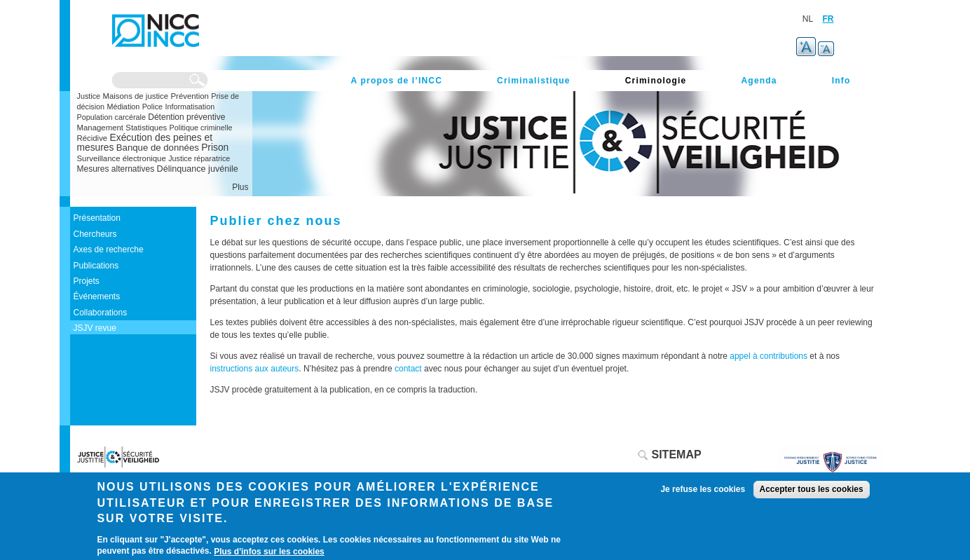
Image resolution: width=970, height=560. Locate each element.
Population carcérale (111, 117)
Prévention (190, 96)
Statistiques (146, 128)
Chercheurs (95, 234)
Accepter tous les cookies (812, 489)
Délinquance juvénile (198, 169)
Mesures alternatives (116, 169)
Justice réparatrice (199, 158)
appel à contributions (769, 356)
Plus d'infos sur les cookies (269, 552)
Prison (215, 148)
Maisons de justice (135, 96)
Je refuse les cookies (703, 489)
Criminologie (656, 81)
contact (409, 369)
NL (808, 19)
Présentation (97, 218)
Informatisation (190, 107)
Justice (89, 96)
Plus (240, 187)
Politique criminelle (201, 128)
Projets (87, 281)
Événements (97, 296)
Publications (96, 266)
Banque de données (158, 148)
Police (152, 107)
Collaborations (101, 313)
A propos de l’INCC (397, 81)
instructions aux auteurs (255, 369)
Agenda (759, 81)
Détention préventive (186, 117)
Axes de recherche (109, 250)
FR (828, 19)
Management (101, 128)
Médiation (123, 107)
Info (841, 81)
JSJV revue (95, 328)
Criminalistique (534, 81)
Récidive (93, 138)
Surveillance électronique (122, 158)
